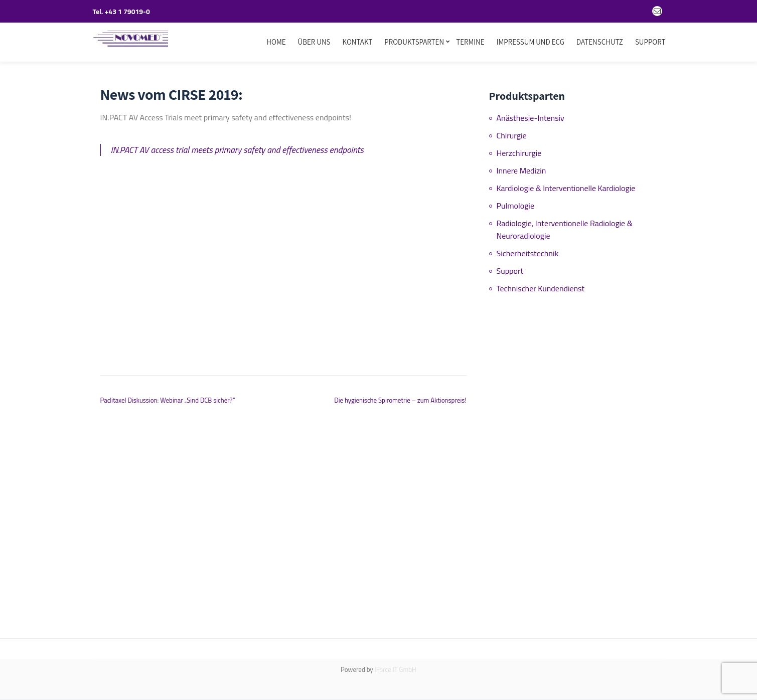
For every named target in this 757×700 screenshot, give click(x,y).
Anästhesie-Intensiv (531, 118)
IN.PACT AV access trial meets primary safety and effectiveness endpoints (237, 150)
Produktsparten (414, 42)
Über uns (314, 42)
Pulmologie (515, 206)
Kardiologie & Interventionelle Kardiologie (566, 188)
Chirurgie (512, 135)
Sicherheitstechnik (528, 253)
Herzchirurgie (519, 153)
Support (650, 42)
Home (276, 42)
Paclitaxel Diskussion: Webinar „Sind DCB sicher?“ (168, 400)
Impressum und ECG (531, 42)
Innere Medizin (521, 170)
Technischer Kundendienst (541, 288)
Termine (470, 42)
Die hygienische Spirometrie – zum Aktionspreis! (400, 400)
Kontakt (358, 42)
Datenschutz (600, 42)
